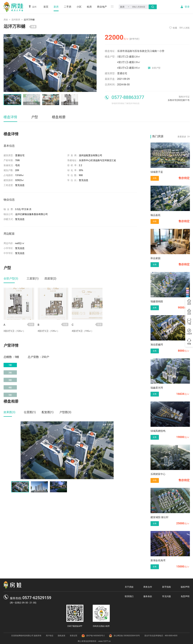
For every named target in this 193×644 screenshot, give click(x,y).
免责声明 (185, 596)
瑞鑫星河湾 (157, 388)
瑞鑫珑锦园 (157, 301)
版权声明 (185, 587)
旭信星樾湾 (157, 345)
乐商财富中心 (158, 474)
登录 (187, 7)
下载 (189, 322)
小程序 (189, 332)
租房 (89, 7)
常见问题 (166, 596)
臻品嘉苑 (155, 215)
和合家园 (155, 258)
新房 (56, 7)
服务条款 (148, 596)
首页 (46, 7)
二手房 (68, 7)
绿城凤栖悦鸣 (158, 431)
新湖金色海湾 (158, 560)
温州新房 (16, 20)
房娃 (6, 20)
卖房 (189, 302)
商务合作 (148, 587)
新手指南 (166, 587)
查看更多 (184, 137)
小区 (79, 7)
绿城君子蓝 (157, 172)
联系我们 (129, 596)
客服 (189, 342)
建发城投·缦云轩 (160, 517)
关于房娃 (129, 587)
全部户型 (154, 68)
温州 (32, 7)
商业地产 (102, 7)
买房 (189, 312)
